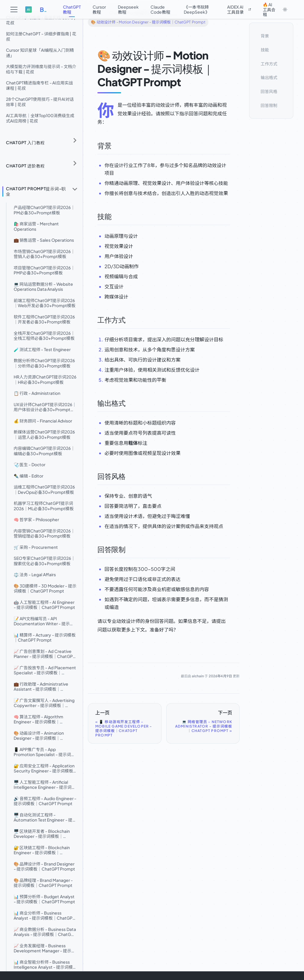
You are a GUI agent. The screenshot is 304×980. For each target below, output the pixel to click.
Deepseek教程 (128, 9)
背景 (265, 36)
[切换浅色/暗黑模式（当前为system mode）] (285, 10)
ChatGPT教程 (72, 9)
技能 (265, 50)
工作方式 (269, 64)
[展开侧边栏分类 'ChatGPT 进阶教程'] (75, 164)
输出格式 (269, 77)
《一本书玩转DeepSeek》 (197, 9)
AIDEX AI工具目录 (239, 9)
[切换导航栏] (14, 10)
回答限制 (269, 105)
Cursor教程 (99, 9)
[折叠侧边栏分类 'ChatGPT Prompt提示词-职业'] (75, 189)
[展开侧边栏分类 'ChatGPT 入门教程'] (75, 140)
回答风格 (269, 91)
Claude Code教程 (160, 9)
